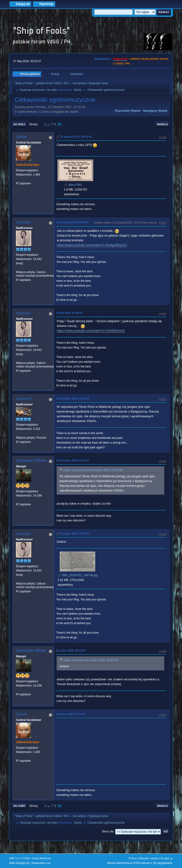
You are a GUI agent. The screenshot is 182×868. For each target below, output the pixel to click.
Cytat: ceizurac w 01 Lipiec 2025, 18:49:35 (90, 660)
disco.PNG (73, 185)
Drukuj (163, 124)
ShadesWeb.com (41, 863)
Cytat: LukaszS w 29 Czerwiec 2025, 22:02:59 (93, 470)
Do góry (19, 806)
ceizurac (23, 222)
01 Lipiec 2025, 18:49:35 (74, 534)
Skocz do (108, 831)
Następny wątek (155, 111)
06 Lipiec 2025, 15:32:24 (71, 714)
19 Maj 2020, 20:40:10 (69, 313)
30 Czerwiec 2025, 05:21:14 (73, 460)
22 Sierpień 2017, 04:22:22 (76, 137)
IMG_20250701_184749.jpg (77, 575)
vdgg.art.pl (120, 59)
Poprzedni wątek (127, 111)
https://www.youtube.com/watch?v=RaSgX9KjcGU (92, 245)
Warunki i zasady (149, 858)
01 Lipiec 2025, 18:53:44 (71, 650)
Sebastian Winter (31, 461)
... (49, 124)
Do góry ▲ (167, 858)
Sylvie (77, 90)
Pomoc (133, 858)
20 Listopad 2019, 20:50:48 (72, 222)
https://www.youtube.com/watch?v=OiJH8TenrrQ (91, 331)
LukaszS (24, 399)
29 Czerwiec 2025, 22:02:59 (73, 399)
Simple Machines (41, 858)
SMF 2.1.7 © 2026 (19, 858)
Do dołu (19, 124)
